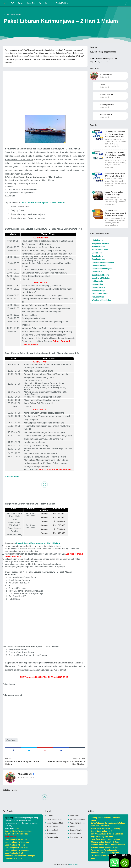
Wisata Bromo (75, 834)
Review (73, 827)
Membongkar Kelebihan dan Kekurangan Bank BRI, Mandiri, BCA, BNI (115, 134)
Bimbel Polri (61, 3)
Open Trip (31, 3)
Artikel (21, 3)
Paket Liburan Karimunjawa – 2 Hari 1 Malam (43, 203)
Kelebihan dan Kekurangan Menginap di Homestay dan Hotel (116, 213)
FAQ (13, 3)
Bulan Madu (74, 816)
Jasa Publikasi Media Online (55, 823)
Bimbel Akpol (44, 3)
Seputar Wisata (76, 830)
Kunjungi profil (105, 77)
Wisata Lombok (76, 837)
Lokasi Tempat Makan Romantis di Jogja (114, 193)
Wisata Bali (52, 834)
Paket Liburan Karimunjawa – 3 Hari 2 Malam (23, 763)
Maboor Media (74, 865)
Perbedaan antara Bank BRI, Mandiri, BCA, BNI (115, 175)
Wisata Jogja (53, 837)
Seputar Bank (53, 830)
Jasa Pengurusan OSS (55, 819)
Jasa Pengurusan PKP (77, 819)
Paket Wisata (12, 740)
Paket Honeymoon (77, 823)
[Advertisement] (45, 91)
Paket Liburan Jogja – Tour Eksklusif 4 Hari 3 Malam (67, 763)
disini (17, 828)
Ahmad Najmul (25, 774)
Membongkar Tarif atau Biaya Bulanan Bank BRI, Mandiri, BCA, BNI (115, 155)
